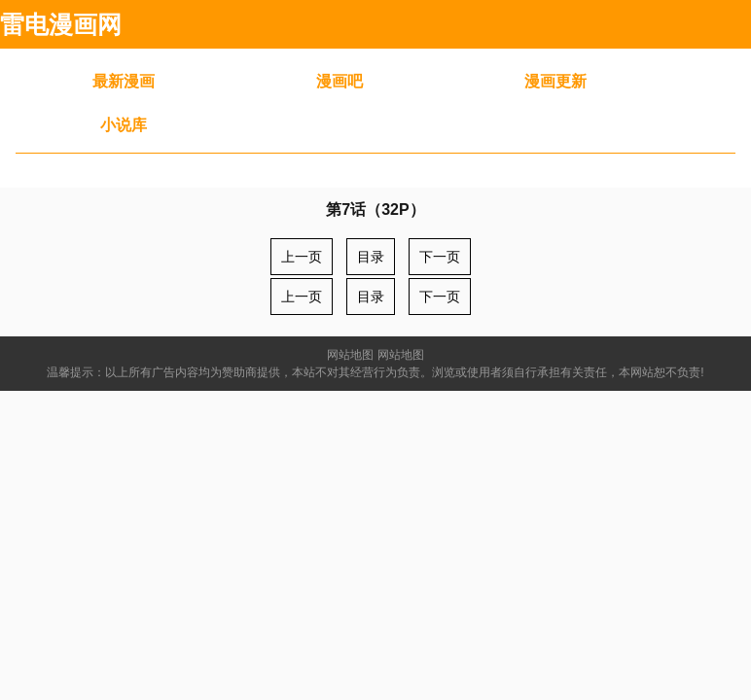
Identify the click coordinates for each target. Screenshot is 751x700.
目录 (371, 257)
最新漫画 (124, 81)
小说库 (124, 125)
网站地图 (350, 355)
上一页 (302, 257)
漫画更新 (555, 81)
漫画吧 (340, 81)
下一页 (440, 257)
